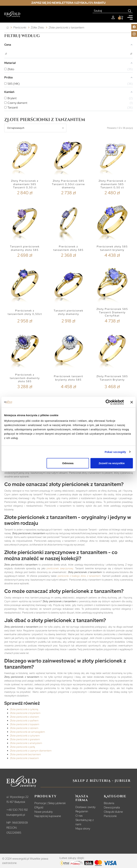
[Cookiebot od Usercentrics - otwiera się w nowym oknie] (108, 402)
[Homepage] (12, 14)
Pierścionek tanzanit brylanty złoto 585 (68, 378)
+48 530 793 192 (17, 810)
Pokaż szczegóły (115, 452)
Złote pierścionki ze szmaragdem (27, 732)
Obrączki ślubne (113, 812)
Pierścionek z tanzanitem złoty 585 (68, 248)
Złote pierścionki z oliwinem (25, 717)
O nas (79, 816)
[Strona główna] (8, 28)
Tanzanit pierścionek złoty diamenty (68, 312)
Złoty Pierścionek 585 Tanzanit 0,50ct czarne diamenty (68, 184)
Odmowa (68, 463)
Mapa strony (83, 829)
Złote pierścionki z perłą (22, 747)
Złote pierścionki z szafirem (24, 720)
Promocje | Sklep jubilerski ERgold (50, 805)
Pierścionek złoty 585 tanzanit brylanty (112, 248)
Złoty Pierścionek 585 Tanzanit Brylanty (112, 378)
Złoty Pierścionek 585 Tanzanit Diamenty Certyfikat (112, 312)
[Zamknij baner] (132, 402)
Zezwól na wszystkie (112, 463)
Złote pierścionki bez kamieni (25, 754)
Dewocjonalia (112, 807)
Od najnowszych (16, 128)
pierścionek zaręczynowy (60, 568)
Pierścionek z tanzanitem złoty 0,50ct (25, 312)
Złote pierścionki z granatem (25, 739)
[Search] (130, 11)
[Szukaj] (110, 11)
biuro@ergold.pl (16, 815)
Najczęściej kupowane (48, 816)
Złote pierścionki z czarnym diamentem (31, 751)
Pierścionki (110, 816)
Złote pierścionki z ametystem (26, 743)
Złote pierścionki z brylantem (25, 713)
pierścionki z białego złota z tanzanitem (79, 576)
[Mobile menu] (130, 17)
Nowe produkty (44, 812)
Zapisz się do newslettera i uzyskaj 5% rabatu (68, 3)
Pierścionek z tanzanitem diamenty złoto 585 (25, 378)
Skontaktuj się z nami (85, 822)
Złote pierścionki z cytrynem (25, 736)
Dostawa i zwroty (86, 807)
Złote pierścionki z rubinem (24, 728)
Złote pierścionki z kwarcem (24, 758)
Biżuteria (109, 803)
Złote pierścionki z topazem (25, 724)
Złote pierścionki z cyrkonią (24, 709)
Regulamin (82, 811)
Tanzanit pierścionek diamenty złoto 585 (25, 248)
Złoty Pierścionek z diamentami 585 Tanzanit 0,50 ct (25, 184)
